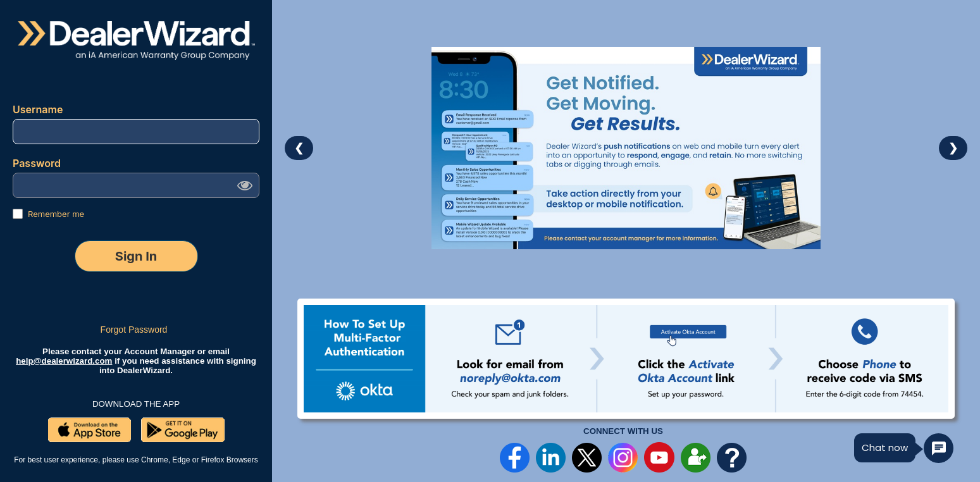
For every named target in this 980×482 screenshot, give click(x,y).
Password (38, 163)
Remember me (56, 214)
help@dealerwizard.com (64, 361)
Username (39, 109)
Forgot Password (134, 330)
